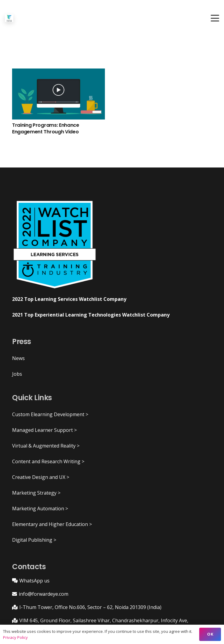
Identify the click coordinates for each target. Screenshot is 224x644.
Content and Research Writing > (48, 461)
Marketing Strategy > (36, 493)
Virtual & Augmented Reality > (46, 446)
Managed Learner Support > (44, 430)
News (18, 358)
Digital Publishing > (34, 540)
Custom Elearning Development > (50, 414)
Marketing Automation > (40, 509)
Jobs (17, 374)
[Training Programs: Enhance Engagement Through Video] (58, 94)
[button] (215, 18)
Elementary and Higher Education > (52, 524)
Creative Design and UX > (41, 477)
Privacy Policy (15, 637)
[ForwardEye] (9, 18)
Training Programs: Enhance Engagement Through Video (46, 128)
